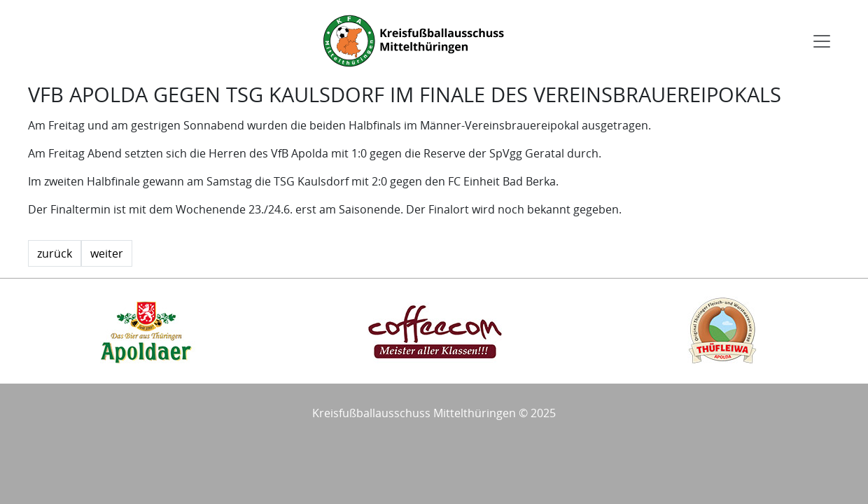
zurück (55, 253)
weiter (107, 253)
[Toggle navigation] (822, 41)
